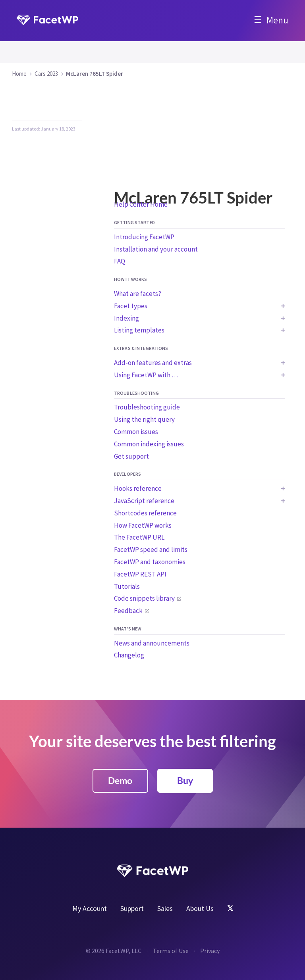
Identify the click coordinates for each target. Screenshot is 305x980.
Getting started (134, 222)
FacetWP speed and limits (151, 550)
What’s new (128, 629)
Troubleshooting (136, 393)
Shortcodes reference (145, 513)
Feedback (128, 611)
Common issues (136, 432)
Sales (165, 908)
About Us (200, 908)
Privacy (210, 951)
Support (132, 908)
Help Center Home (141, 204)
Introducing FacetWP (144, 237)
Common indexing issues (149, 444)
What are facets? (138, 294)
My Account (90, 908)
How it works (130, 279)
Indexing (126, 318)
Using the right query (144, 419)
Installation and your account (156, 249)
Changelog (129, 655)
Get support (131, 456)
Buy (185, 780)
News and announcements (152, 643)
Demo (120, 780)
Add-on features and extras (153, 363)
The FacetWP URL (139, 537)
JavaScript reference (144, 501)
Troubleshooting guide (147, 407)
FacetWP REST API (140, 574)
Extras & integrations (141, 348)
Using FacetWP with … (146, 375)
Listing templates (139, 330)
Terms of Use (171, 951)
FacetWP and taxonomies (150, 562)
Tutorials (127, 586)
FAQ (120, 261)
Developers (127, 474)
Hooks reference (138, 488)
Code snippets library (144, 598)
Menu (277, 20)
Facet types (131, 306)
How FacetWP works (143, 525)
